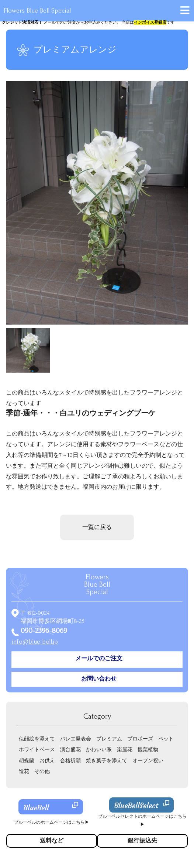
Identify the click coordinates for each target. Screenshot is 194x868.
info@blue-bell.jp (35, 642)
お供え (47, 761)
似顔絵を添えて (37, 739)
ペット (166, 739)
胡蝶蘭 (27, 761)
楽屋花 (125, 750)
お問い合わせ (99, 679)
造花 (24, 771)
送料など (52, 841)
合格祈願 (70, 761)
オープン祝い (148, 761)
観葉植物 (148, 750)
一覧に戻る (97, 527)
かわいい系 (99, 750)
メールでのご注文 (99, 658)
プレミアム (109, 739)
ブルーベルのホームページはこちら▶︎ (52, 822)
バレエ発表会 (76, 739)
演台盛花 (70, 750)
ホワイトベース (37, 750)
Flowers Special (97, 584)
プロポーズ (140, 739)
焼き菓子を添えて (107, 761)
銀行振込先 (142, 841)
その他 (42, 771)
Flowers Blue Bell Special (37, 11)
